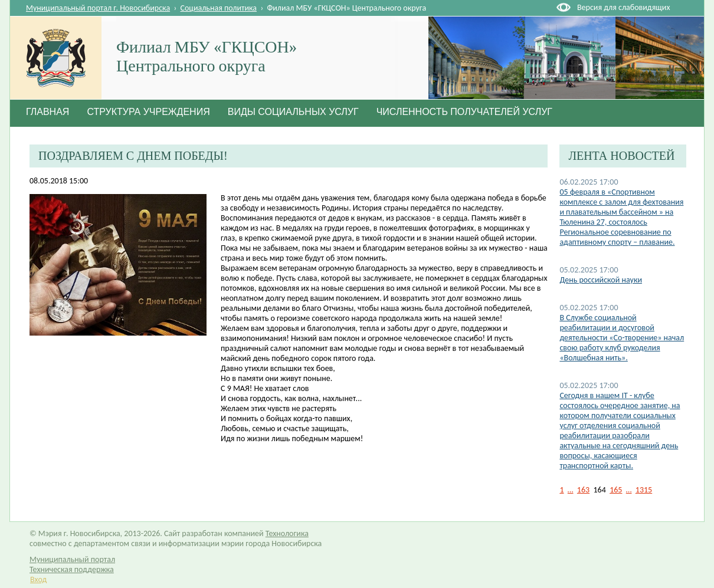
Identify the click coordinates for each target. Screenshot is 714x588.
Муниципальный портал (72, 559)
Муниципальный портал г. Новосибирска (98, 8)
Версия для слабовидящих (623, 7)
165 (616, 490)
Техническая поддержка (72, 569)
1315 (644, 490)
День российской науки (601, 280)
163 (583, 490)
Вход (38, 579)
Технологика (287, 533)
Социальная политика (219, 8)
